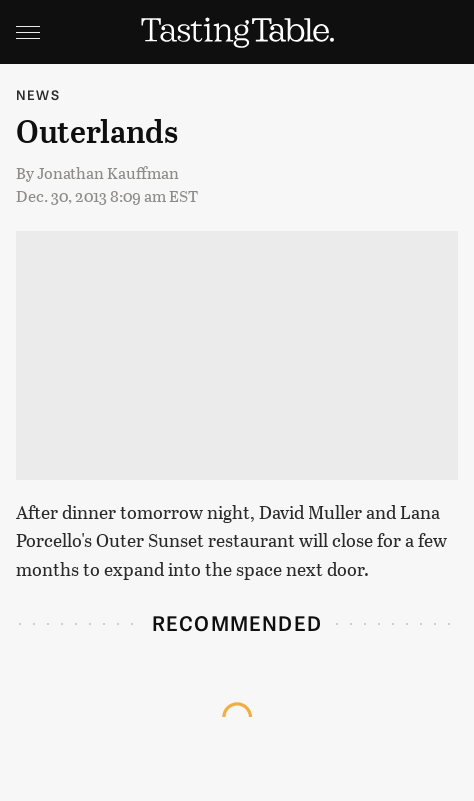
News (38, 94)
